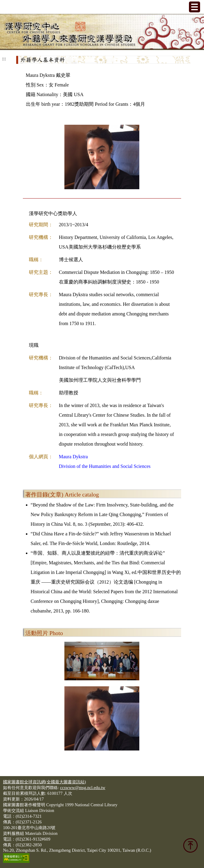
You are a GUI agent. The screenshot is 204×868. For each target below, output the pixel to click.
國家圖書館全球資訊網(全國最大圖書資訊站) (45, 782)
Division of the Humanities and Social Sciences (105, 466)
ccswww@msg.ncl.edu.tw (83, 788)
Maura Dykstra (73, 457)
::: (4, 59)
